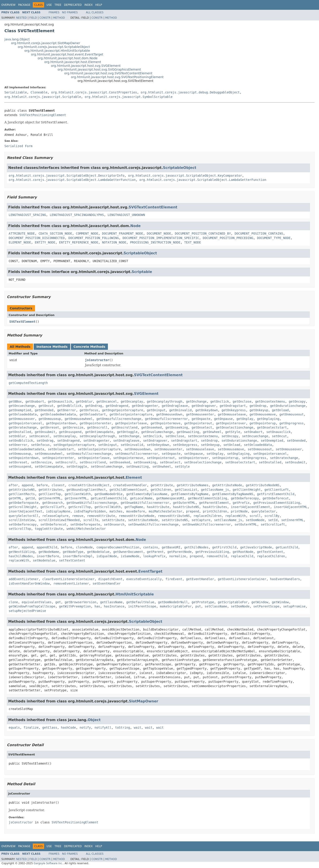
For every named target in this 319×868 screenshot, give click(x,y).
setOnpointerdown (24, 458)
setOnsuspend (20, 467)
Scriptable (142, 272)
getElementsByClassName (147, 494)
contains (151, 547)
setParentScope (266, 606)
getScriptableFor (233, 602)
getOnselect (202, 427)
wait (138, 728)
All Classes (95, 12)
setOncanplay (65, 436)
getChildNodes (196, 547)
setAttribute (113, 520)
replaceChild (242, 556)
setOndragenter (96, 441)
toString (122, 728)
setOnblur (17, 436)
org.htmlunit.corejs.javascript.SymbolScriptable (128, 97)
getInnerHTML (50, 498)
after (13, 485)
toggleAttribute (49, 529)
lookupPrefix (154, 556)
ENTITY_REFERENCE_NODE (79, 242)
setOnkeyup (210, 445)
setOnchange (129, 436)
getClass (50, 728)
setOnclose (175, 436)
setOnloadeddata (258, 445)
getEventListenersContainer (242, 579)
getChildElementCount (128, 490)
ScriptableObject (180, 168)
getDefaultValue (140, 602)
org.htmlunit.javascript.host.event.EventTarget (67, 54)
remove (78, 516)
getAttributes (51, 490)
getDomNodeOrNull (173, 602)
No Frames (70, 12)
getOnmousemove (263, 414)
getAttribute (162, 485)
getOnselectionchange (235, 427)
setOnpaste (171, 454)
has (97, 606)
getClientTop (50, 494)
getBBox (15, 401)
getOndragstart (233, 406)
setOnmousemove (231, 449)
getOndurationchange (288, 406)
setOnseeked (120, 462)
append (27, 485)
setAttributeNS (175, 520)
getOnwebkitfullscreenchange (92, 503)
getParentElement (214, 503)
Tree (58, 5)
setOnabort (253, 432)
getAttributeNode (227, 485)
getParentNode (179, 552)
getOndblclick (69, 406)
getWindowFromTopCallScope (32, 606)
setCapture (201, 520)
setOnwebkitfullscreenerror (207, 524)
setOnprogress (254, 458)
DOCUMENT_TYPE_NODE (274, 238)
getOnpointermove (166, 423)
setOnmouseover (289, 449)
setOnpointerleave (94, 458)
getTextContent (270, 552)
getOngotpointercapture (122, 410)
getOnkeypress (234, 410)
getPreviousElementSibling (277, 503)
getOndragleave (175, 406)
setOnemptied (272, 441)
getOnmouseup (50, 419)
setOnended (296, 441)
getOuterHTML (184, 503)
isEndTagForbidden (90, 511)
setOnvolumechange (107, 467)
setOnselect (170, 462)
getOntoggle (127, 432)
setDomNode (255, 520)
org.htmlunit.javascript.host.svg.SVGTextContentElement (108, 73)
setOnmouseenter (168, 449)
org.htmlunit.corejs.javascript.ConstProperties (94, 92)
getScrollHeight (23, 507)
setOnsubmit (295, 462)
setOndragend (68, 441)
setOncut (279, 436)
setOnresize (41, 462)
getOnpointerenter (95, 423)
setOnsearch (114, 524)
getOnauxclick (60, 401)
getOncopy (297, 401)
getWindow (260, 602)
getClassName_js (215, 490)
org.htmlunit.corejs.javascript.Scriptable (43, 97)
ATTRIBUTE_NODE (22, 233)
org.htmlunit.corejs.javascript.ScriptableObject (54, 47)
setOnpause (193, 454)
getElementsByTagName (190, 494)
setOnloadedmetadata (26, 449)
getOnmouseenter (200, 414)
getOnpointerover (231, 423)
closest (58, 485)
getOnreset (50, 427)
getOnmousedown (169, 414)
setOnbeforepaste (85, 524)
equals (14, 728)
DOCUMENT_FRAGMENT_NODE (122, 233)
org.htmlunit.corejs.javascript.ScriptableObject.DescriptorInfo (67, 176)
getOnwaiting (188, 432)
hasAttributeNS (186, 507)
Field (33, 18)
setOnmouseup (20, 454)
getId (30, 498)
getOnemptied (20, 410)
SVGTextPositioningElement (43, 115)
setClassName (216, 606)
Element (134, 477)
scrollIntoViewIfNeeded (59, 520)
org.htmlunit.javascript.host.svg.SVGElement (86, 66)
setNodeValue (44, 560)
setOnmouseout (260, 449)
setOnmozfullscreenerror (136, 454)
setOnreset (18, 462)
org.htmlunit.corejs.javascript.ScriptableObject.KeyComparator (185, 176)
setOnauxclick (278, 432)
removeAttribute (101, 516)
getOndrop (258, 406)
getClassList (186, 490)
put (198, 606)
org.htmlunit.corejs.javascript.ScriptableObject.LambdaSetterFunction (203, 180)
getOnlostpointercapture (131, 414)
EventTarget (150, 571)
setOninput (108, 445)
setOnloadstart (61, 449)
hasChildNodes (21, 556)
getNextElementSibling (207, 498)
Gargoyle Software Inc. (48, 863)
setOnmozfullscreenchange (89, 454)
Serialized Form (18, 146)
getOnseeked (151, 427)
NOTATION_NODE (114, 242)
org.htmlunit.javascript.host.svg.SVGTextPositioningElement (117, 77)
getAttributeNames (193, 485)
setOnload (232, 445)
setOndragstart (184, 441)
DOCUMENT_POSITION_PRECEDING (228, 238)
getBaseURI (171, 547)
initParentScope (142, 606)
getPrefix (241, 503)
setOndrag (45, 441)
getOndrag (94, 406)
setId (273, 520)
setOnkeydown (158, 445)
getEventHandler (200, 579)
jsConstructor (97, 360)
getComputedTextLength (28, 383)
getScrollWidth (108, 507)
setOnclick (152, 436)
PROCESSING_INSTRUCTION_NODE (155, 242)
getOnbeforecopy (245, 498)
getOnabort (35, 401)
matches (116, 511)
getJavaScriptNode (256, 547)
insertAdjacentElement (250, 507)
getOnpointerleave (131, 423)
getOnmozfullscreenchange (119, 419)
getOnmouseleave (232, 414)
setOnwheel (162, 467)
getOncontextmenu (270, 401)
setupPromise (294, 606)
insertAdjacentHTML (291, 507)
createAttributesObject (89, 485)
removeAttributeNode (136, 516)
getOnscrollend (124, 427)
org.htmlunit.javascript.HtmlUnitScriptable (57, 51)
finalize (31, 728)
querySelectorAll (24, 516)
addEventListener (24, 579)
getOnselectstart (272, 427)
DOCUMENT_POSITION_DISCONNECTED (37, 238)
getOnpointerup (263, 423)
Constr (45, 18)
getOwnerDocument (128, 552)
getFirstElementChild (276, 494)
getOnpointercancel (25, 423)
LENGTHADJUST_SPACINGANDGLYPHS (77, 215)
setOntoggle (77, 467)
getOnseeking (177, 427)
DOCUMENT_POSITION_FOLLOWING (94, 238)
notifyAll (103, 728)
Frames (54, 12)
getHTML (15, 498)
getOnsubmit (45, 432)
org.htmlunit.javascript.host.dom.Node (68, 58)
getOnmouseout (292, 414)
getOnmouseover (22, 419)
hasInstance (114, 606)
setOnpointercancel (270, 454)
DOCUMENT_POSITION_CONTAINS (259, 233)
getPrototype (203, 602)
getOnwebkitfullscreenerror (145, 503)
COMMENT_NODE (87, 233)
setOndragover (155, 441)
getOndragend (117, 406)
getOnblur (84, 401)
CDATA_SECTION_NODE (55, 233)
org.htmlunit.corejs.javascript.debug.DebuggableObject (190, 92)
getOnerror (66, 410)
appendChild (47, 547)
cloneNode (84, 547)
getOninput (156, 410)
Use (49, 5)
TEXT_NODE (193, 242)
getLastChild (287, 547)
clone (13, 602)
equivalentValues (37, 602)
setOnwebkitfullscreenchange (153, 524)
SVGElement (146, 394)
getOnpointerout (198, 423)
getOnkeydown (207, 410)
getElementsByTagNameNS (233, 494)
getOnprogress (292, 423)
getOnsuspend (70, 432)
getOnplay (245, 419)
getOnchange (196, 401)
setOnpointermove (128, 458)
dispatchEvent (111, 579)
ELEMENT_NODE (20, 242)
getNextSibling (22, 552)
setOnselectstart (240, 462)
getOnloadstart (93, 414)
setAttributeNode (143, 520)
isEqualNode (107, 556)
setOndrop (209, 441)
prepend (193, 511)
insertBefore (48, 556)
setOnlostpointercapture (99, 449)
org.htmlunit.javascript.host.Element (73, 62)
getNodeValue (98, 552)
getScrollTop (80, 507)
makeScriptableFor (176, 606)
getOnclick (220, 401)
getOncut (46, 406)
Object (94, 720)
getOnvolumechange (157, 432)
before (42, 485)
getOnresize (73, 427)
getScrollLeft (53, 507)
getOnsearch (53, 503)
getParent (155, 552)
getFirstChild (224, 547)
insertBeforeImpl (78, 556)
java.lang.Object (17, 39)
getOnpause (223, 419)
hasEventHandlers (285, 579)
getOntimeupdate (99, 432)
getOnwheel (212, 432)
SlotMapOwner (144, 701)
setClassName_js (228, 520)
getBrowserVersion (81, 602)
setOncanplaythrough (97, 436)
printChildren (215, 511)
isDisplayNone (58, 511)
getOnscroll (97, 427)
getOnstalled (20, 432)
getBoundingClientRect (86, 490)
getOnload (280, 410)
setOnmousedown (138, 449)
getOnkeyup (259, 410)
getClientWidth (78, 494)
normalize (178, 556)
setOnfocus (40, 445)
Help (99, 5)
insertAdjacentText (25, 511)
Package (24, 5)
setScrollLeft (273, 524)
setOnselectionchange (203, 462)
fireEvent (174, 579)
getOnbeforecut (276, 498)
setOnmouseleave (200, 449)
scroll (255, 516)
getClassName (111, 602)
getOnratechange (23, 427)
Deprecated (73, 5)
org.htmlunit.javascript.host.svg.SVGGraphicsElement (99, 69)
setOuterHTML (246, 524)
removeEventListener (71, 583)
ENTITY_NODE (45, 242)
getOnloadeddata (23, 414)
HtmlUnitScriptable (135, 594)
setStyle (182, 467)
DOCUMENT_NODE (159, 233)
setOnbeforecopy (23, 524)
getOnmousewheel (79, 419)
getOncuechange (22, 406)
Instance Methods (52, 347)
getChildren (161, 490)
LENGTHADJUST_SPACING (27, 215)
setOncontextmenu (203, 436)
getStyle (233, 432)
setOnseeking (145, 462)
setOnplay (215, 454)
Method (59, 18)
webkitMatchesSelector (86, 529)
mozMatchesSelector (165, 511)
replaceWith (236, 516)
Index (89, 5)
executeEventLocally (144, 579)
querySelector (264, 511)
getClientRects (22, 494)
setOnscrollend (93, 462)
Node (135, 226)
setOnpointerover (194, 458)
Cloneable (39, 92)
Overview (8, 5)
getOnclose (242, 401)
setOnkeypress (185, 445)
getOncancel (107, 401)
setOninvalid (132, 445)
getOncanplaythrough (165, 401)
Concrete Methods (89, 347)
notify (85, 728)
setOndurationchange (239, 441)
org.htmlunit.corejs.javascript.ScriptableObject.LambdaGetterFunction (72, 180)
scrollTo (91, 520)
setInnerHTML (293, 520)
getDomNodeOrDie (109, 494)
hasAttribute (158, 507)
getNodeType (73, 552)
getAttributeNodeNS (263, 485)
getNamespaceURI (170, 498)
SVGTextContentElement (153, 207)
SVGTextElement (22, 322)
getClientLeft (277, 490)
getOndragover (204, 406)
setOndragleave (126, 441)
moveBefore (136, 511)
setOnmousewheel (49, 454)
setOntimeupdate (49, 467)
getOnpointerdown (61, 423)
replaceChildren (208, 516)
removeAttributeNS (174, 516)
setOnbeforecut (53, 524)
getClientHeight (247, 490)
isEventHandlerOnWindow (29, 583)
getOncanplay (132, 401)
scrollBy (272, 516)
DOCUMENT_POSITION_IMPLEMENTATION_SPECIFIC (161, 238)
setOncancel (40, 436)
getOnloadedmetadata (58, 414)
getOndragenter (145, 406)
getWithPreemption (75, 606)
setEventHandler (107, 583)
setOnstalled (270, 462)
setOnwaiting (137, 467)
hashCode (68, 728)
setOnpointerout (161, 458)
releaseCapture (55, 516)
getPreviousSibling (212, 552)
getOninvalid (180, 410)
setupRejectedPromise (27, 611)
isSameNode (130, 556)
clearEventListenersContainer (68, 579)
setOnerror (18, 445)
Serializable (16, 92)
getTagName (134, 507)
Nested (21, 18)
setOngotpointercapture (74, 445)
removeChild (217, 556)
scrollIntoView (22, 520)
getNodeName (49, 552)
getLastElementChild (109, 498)
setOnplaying (238, 454)
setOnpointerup (225, 458)
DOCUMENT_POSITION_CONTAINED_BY (203, 233)
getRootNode (243, 552)
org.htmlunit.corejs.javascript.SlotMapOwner (46, 43)
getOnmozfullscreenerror (166, 419)
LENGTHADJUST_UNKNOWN (126, 215)
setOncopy (230, 436)
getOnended (44, 410)
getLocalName (141, 498)
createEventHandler (130, 485)
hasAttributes (215, 507)
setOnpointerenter (58, 458)
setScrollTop (20, 529)
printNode (239, 511)
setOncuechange (255, 436)
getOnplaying (268, 419)
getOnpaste (201, 419)
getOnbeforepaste (24, 503)
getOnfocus (89, 410)
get (58, 602)
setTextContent (72, 560)
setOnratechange (284, 458)
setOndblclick (21, 441)
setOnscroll (66, 462)
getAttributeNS (22, 490)
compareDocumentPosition (118, 547)
